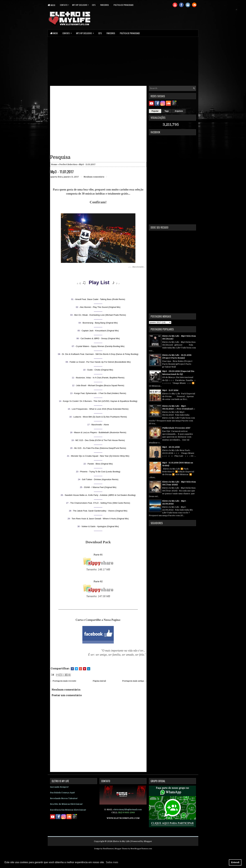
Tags (167, 111)
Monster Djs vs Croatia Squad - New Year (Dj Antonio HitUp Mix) (100, 456)
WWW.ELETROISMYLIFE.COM (123, 818)
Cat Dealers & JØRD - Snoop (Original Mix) (100, 338)
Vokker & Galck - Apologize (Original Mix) (100, 526)
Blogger (148, 841)
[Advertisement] (123, 61)
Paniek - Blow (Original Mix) (100, 464)
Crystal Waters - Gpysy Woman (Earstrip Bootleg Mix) (100, 346)
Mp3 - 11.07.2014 (170, 390)
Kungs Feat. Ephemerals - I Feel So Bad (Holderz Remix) (100, 393)
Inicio (51, 5)
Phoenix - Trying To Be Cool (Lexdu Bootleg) (100, 472)
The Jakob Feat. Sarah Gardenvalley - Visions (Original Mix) (100, 511)
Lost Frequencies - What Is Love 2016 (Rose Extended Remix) (100, 409)
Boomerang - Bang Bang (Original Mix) (100, 323)
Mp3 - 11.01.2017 (62, 172)
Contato (66, 4)
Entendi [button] (235, 862)
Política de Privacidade (124, 5)
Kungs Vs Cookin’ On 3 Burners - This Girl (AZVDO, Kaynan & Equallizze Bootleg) (100, 401)
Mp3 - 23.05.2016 (171, 447)
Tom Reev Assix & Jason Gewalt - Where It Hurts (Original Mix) (100, 519)
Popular (155, 111)
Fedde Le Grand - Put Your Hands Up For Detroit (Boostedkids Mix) (100, 362)
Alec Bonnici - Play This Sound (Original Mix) (100, 307)
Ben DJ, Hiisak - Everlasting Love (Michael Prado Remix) (100, 315)
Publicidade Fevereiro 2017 (176, 428)
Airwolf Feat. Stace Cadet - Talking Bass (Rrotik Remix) (100, 299)
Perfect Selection (68, 164)
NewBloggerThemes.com (141, 849)
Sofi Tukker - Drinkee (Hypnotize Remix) (100, 479)
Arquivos (179, 111)
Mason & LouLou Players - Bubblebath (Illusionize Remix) (100, 432)
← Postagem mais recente (63, 681)
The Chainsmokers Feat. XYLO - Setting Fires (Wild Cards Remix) (100, 503)
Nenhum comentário (94, 177)
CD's (94, 5)
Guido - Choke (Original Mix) (100, 370)
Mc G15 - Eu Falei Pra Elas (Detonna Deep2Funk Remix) (100, 448)
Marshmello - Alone (100, 425)
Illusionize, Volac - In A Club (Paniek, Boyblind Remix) (100, 378)
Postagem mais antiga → (134, 681)
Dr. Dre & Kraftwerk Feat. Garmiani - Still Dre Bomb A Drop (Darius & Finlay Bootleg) (100, 354)
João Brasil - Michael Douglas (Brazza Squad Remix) (100, 385)
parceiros (105, 5)
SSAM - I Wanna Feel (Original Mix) (100, 487)
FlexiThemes (108, 849)
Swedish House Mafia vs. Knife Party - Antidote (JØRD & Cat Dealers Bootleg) (100, 495)
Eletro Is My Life (121, 841)
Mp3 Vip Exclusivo (82, 4)
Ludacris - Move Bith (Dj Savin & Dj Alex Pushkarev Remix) (100, 417)
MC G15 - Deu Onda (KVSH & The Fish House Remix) (100, 440)
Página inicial (99, 681)
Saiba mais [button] (112, 862)
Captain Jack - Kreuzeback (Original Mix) (100, 331)
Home (54, 164)
